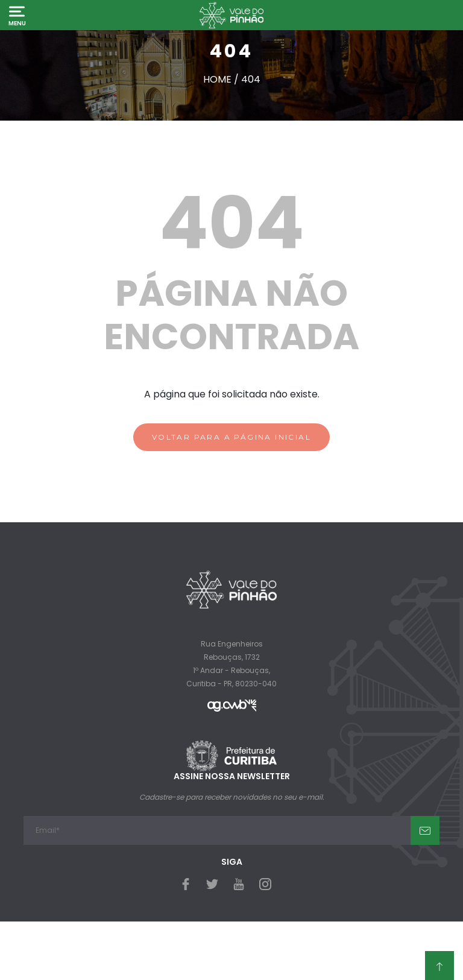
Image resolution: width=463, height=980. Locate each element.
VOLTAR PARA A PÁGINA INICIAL (231, 437)
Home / (222, 79)
